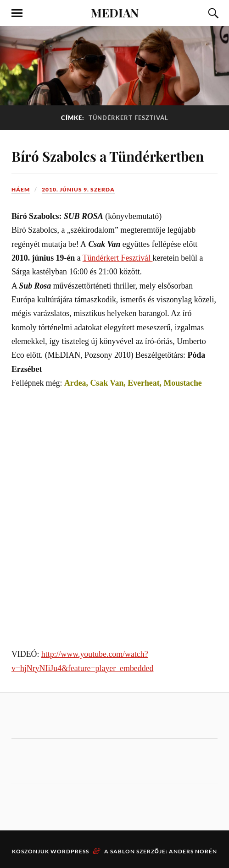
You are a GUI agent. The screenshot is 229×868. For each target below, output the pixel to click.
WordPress (70, 851)
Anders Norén (193, 851)
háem (21, 189)
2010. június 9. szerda (78, 189)
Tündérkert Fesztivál (118, 258)
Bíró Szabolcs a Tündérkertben (108, 156)
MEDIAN (115, 12)
